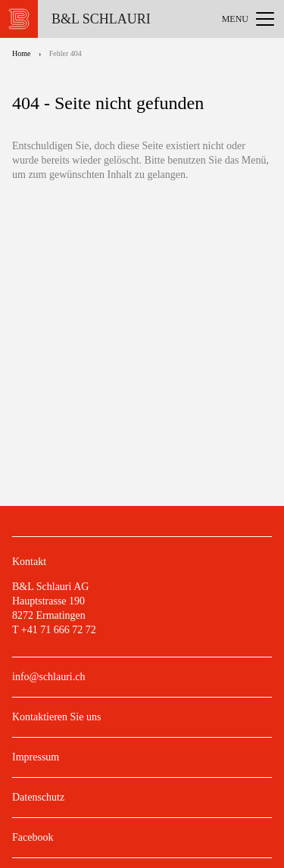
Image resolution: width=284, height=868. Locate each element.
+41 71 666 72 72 (59, 630)
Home (21, 53)
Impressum (36, 757)
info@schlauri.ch (48, 677)
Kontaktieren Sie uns (56, 717)
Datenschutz (38, 797)
